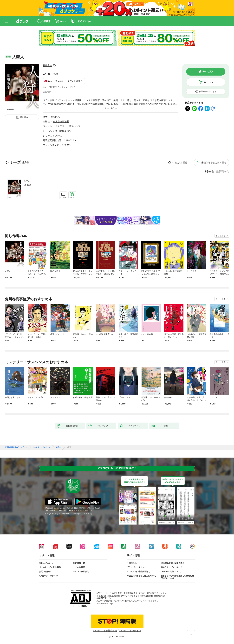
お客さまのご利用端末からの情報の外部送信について (177, 577)
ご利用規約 (132, 563)
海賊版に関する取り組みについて (141, 576)
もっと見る (221, 236)
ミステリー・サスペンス (68, 126)
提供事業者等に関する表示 (173, 563)
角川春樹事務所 (61, 121)
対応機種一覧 (79, 563)
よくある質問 (79, 567)
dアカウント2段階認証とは (139, 572)
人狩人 (27, 181)
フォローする (54, 65)
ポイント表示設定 (81, 572)
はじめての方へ (46, 563)
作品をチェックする (208, 92)
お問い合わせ (45, 572)
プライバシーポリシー (136, 567)
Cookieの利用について (171, 572)
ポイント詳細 (73, 81)
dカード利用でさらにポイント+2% (58, 87)
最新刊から (223, 172)
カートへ (208, 82)
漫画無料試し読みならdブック (16, 447)
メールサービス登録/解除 (50, 567)
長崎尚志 (47, 65)
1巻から (209, 172)
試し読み (24, 117)
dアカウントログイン (48, 576)
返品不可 (47, 92)
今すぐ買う (208, 72)
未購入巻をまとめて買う (214, 163)
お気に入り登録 (179, 163)
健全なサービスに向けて (172, 567)
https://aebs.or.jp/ (106, 603)
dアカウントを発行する (105, 630)
